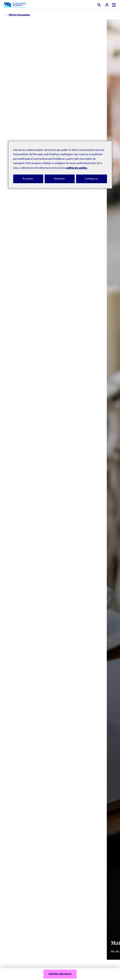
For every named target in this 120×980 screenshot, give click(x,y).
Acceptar (28, 179)
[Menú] (114, 5)
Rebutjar (60, 179)
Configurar (92, 179)
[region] (60, 165)
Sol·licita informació (60, 974)
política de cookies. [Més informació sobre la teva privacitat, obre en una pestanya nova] (77, 168)
